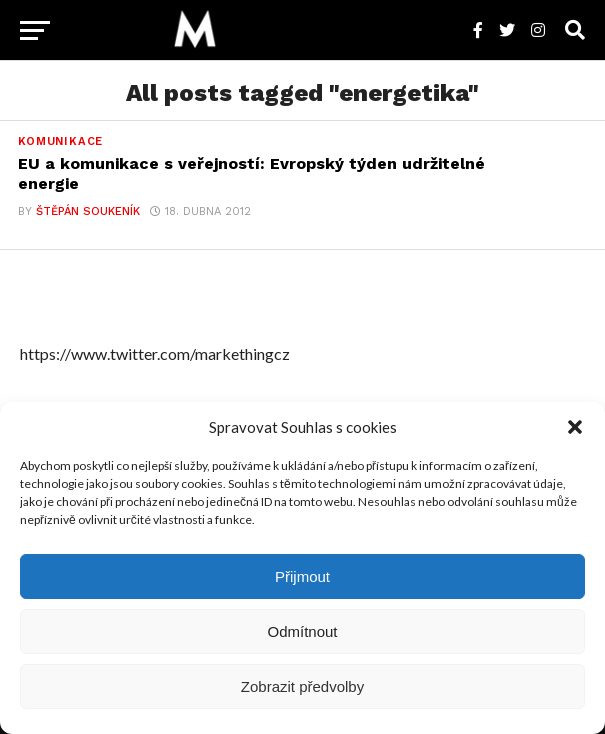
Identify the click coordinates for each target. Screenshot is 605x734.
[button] (575, 427)
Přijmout (302, 576)
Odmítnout (302, 631)
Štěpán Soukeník (88, 211)
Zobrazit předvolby (302, 686)
